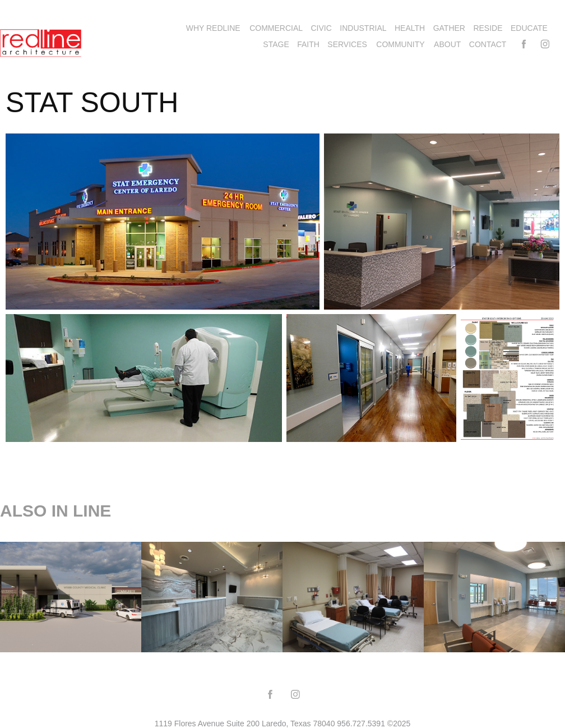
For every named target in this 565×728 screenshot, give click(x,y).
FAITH (308, 44)
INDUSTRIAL (363, 28)
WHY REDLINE (213, 28)
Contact (488, 44)
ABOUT (447, 44)
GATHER (449, 28)
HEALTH (410, 28)
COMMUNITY (400, 44)
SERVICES (347, 44)
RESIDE (488, 28)
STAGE (276, 44)
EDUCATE (529, 28)
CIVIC (321, 28)
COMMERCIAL (276, 28)
